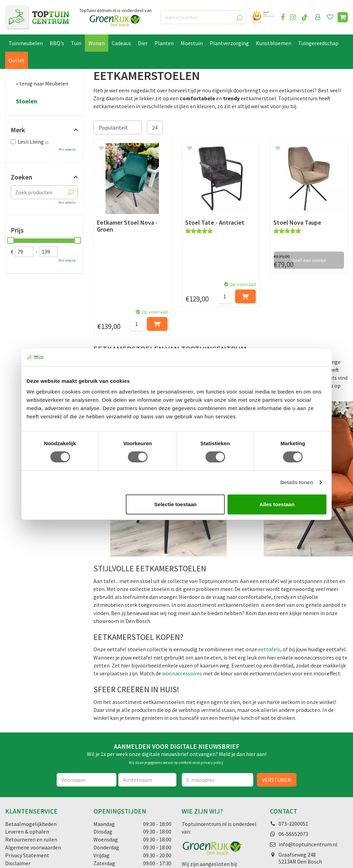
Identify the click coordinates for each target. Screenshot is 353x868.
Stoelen (27, 101)
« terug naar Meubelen (42, 83)
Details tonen (297, 482)
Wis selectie (67, 149)
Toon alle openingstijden (123, 808)
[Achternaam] (147, 708)
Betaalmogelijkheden (31, 753)
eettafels (269, 578)
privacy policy (212, 692)
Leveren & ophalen (27, 760)
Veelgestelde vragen (29, 800)
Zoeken (21, 177)
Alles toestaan (277, 504)
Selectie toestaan (176, 504)
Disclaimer (18, 792)
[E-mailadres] (218, 708)
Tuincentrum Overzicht (112, 857)
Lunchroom (19, 830)
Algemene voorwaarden (33, 776)
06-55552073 (293, 763)
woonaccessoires (182, 602)
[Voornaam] (87, 708)
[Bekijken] (343, 17)
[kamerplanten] (203, 17)
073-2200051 (293, 752)
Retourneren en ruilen (31, 768)
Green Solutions (68, 857)
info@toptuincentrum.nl (308, 773)
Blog (11, 823)
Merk (18, 130)
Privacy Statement (27, 784)
